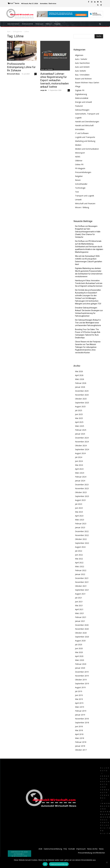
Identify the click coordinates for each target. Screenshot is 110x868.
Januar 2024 (80, 481)
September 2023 (82, 496)
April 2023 (79, 516)
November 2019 (82, 676)
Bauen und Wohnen (83, 79)
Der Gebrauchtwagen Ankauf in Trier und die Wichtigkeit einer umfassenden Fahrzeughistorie (88, 323)
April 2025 (79, 422)
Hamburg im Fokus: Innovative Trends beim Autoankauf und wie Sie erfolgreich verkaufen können (89, 283)
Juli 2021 (79, 598)
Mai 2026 (79, 371)
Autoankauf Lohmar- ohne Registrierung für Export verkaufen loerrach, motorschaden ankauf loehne (54, 80)
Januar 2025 (80, 434)
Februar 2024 (81, 477)
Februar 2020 (81, 664)
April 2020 (79, 656)
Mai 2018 (79, 730)
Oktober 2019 (81, 680)
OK (45, 864)
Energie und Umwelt (84, 102)
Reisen (78, 180)
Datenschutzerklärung (59, 864)
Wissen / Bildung (82, 207)
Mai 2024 (79, 465)
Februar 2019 (81, 711)
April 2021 (79, 609)
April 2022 (79, 563)
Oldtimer (79, 161)
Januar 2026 (80, 387)
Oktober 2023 (81, 492)
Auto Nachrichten (82, 63)
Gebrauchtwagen (82, 110)
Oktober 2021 (81, 586)
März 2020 (80, 660)
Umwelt (78, 200)
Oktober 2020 (81, 633)
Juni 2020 (79, 648)
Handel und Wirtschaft (84, 125)
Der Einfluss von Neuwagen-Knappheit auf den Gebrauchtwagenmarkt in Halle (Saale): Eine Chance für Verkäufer (88, 232)
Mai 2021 (79, 605)
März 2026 (80, 379)
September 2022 (82, 543)
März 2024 (80, 473)
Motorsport (80, 153)
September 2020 (82, 637)
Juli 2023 (79, 504)
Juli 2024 (79, 457)
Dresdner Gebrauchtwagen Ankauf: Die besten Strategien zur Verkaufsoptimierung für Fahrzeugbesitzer (89, 312)
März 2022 (80, 566)
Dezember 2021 (82, 578)
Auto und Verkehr (47, 69)
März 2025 (80, 426)
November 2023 (82, 488)
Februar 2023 (81, 524)
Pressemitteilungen (83, 172)
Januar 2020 (80, 668)
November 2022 (82, 535)
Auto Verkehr (81, 71)
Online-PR (79, 164)
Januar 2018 (80, 746)
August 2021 (80, 594)
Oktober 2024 (81, 446)
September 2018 (82, 723)
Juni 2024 (79, 461)
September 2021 (82, 590)
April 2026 (79, 375)
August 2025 (80, 406)
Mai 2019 (79, 699)
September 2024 (82, 449)
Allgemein (11, 59)
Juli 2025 (79, 410)
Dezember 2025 (82, 391)
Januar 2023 (80, 527)
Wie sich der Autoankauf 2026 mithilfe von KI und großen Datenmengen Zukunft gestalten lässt (89, 260)
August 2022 (80, 547)
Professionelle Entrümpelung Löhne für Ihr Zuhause (21, 67)
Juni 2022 (79, 555)
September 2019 (82, 684)
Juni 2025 (79, 414)
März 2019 (80, 707)
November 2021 (82, 582)
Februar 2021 (81, 617)
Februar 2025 (81, 430)
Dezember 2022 (82, 531)
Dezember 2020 (82, 625)
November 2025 (82, 395)
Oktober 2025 (81, 399)
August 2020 (80, 641)
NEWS (78, 157)
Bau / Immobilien (82, 75)
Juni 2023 (79, 508)
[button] (100, 24)
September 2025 (82, 403)
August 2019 (80, 687)
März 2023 (80, 520)
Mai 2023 (79, 512)
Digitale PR (80, 90)
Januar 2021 (80, 621)
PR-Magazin (80, 168)
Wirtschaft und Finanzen (85, 203)
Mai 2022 (79, 559)
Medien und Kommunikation (87, 149)
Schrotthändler (81, 184)
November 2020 (82, 629)
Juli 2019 (79, 691)
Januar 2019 (80, 715)
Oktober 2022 (81, 539)
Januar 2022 (80, 574)
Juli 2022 (79, 551)
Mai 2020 (79, 652)
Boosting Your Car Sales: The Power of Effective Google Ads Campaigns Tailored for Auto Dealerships (88, 334)
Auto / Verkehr (81, 59)
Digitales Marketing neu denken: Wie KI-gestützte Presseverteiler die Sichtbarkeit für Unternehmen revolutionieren (89, 272)
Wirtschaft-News (13, 74)
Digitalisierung (81, 94)
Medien (78, 145)
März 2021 (80, 613)
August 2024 (80, 453)
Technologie (80, 188)
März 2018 (80, 738)
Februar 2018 (81, 742)
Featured (79, 106)
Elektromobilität (82, 98)
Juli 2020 (79, 644)
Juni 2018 (79, 726)
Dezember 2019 (82, 672)
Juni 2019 (79, 695)
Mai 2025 (79, 418)
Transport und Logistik (85, 196)
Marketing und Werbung (85, 141)
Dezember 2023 (82, 485)
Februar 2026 (81, 383)
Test (77, 192)
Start (9, 32)
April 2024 (79, 469)
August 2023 (80, 500)
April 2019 (79, 703)
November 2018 (82, 719)
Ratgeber (79, 176)
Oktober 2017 (81, 750)
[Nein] (107, 862)
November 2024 (82, 442)
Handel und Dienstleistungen (87, 122)
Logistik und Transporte (85, 137)
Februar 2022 (81, 570)
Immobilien (80, 129)
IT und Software (82, 133)
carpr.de (43, 90)
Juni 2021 (79, 602)
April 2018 (79, 734)
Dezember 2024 (82, 438)
